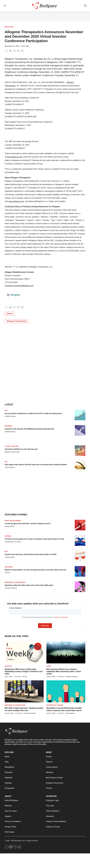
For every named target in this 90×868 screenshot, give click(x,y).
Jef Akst (7, 573)
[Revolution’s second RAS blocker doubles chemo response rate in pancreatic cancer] (66, 691)
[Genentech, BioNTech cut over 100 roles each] (80, 451)
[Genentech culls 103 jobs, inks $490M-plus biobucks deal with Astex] (80, 430)
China (49, 666)
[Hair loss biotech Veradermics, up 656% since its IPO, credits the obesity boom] (80, 415)
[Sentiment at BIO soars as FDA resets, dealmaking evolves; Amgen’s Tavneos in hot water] (24, 652)
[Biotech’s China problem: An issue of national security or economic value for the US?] (80, 571)
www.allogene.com (15, 157)
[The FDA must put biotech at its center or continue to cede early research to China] (80, 540)
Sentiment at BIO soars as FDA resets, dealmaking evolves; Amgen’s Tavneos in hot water (24, 671)
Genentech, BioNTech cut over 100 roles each (21, 449)
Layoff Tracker (12, 446)
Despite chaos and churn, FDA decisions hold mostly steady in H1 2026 (31, 554)
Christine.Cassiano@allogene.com (19, 286)
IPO (6, 411)
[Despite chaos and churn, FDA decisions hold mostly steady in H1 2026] (80, 556)
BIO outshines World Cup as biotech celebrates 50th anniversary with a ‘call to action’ (64, 671)
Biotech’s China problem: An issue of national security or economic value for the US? (36, 570)
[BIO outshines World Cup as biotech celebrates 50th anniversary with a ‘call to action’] (66, 652)
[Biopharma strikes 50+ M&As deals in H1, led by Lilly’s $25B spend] (80, 587)
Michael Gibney (10, 526)
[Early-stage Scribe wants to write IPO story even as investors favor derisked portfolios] (80, 466)
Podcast (8, 666)
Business (9, 426)
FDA (6, 551)
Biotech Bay (9, 27)
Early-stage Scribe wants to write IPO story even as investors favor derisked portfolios (36, 465)
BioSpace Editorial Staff (12, 452)
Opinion (8, 536)
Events (10, 314)
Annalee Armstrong (11, 588)
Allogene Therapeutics (17, 321)
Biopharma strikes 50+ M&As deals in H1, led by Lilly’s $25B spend (29, 585)
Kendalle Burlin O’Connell (13, 542)
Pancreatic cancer (55, 705)
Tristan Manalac (10, 467)
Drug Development (13, 521)
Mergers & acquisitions (15, 582)
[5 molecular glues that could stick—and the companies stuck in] (80, 525)
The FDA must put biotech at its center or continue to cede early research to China (34, 539)
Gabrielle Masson (10, 416)
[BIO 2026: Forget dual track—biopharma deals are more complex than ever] (24, 691)
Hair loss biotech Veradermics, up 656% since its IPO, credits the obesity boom (33, 413)
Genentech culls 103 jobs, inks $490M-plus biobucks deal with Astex (29, 429)
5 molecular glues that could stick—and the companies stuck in (28, 524)
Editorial (9, 567)
